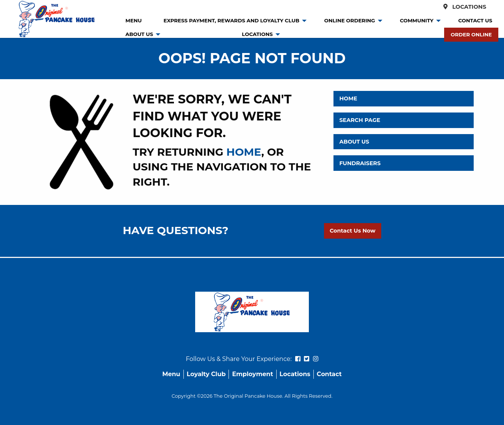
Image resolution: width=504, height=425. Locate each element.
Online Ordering (349, 20)
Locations (463, 7)
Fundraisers (360, 163)
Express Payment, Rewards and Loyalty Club (232, 20)
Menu (134, 20)
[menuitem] (134, 21)
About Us (139, 34)
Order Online (471, 34)
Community (417, 20)
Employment (252, 374)
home (244, 152)
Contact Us (475, 20)
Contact (329, 374)
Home (348, 98)
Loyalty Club (206, 374)
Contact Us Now (353, 231)
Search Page (360, 120)
